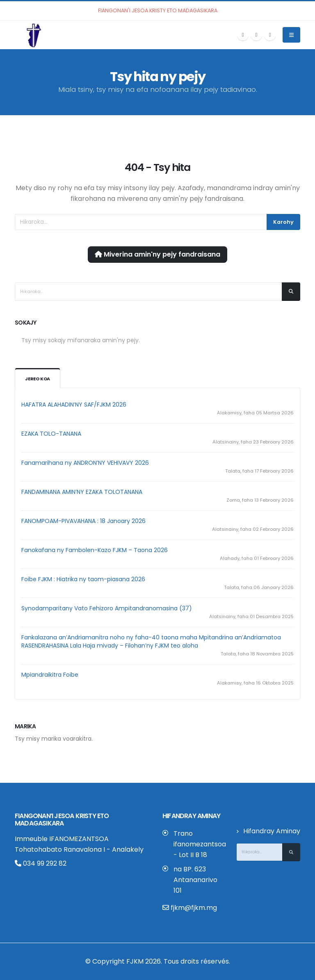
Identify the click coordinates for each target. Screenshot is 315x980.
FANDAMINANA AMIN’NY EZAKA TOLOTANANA (82, 492)
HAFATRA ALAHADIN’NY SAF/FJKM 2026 (74, 405)
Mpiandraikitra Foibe (50, 675)
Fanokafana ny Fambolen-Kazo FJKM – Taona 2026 (95, 550)
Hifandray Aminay (272, 831)
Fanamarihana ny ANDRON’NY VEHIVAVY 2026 (85, 463)
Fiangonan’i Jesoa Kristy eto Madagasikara (62, 820)
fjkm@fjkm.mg (194, 908)
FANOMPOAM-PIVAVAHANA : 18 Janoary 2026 (83, 521)
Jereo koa (38, 379)
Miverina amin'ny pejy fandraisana (157, 254)
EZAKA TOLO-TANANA (51, 434)
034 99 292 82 (41, 863)
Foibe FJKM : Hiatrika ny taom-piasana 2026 (83, 579)
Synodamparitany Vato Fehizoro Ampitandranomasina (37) (107, 608)
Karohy (283, 222)
